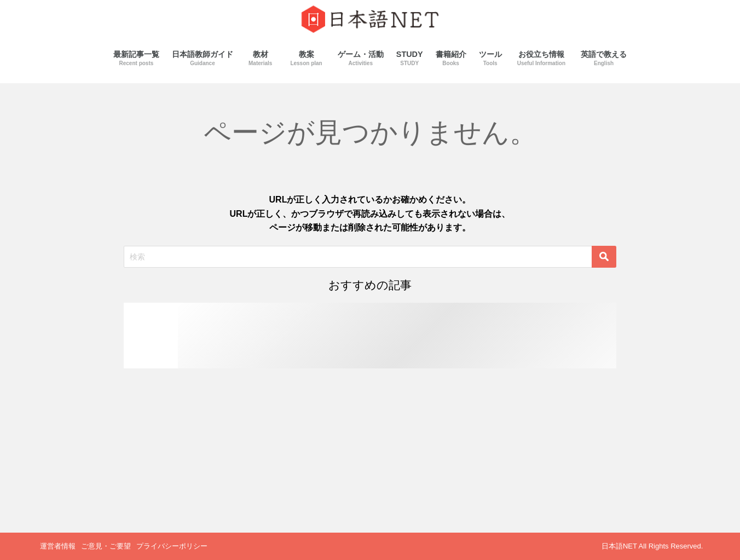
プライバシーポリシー (172, 546)
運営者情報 (58, 546)
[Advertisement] (370, 451)
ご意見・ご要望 (106, 546)
